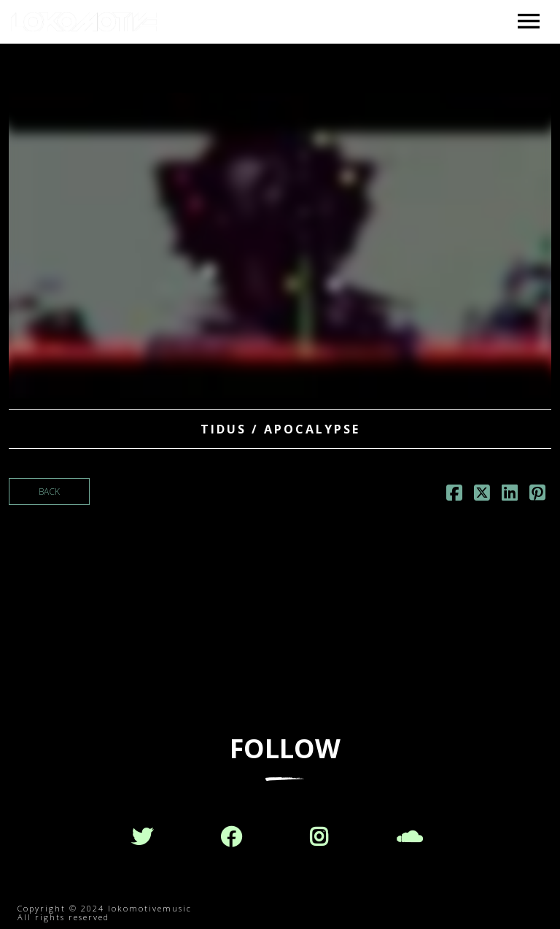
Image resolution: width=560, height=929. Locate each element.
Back (49, 492)
